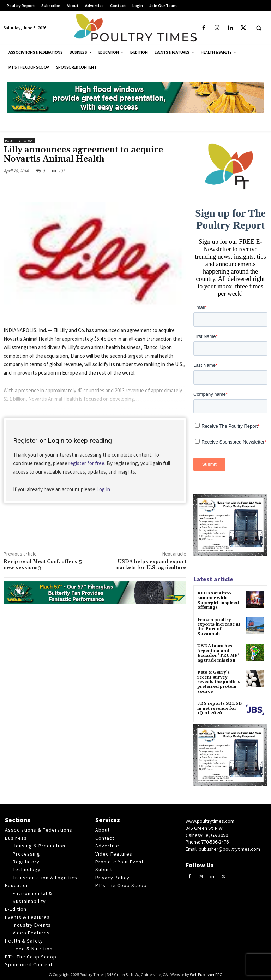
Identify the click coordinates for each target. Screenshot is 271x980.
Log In (103, 489)
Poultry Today (19, 141)
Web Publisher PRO (206, 973)
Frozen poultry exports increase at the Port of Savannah (219, 626)
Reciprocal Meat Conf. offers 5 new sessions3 (43, 565)
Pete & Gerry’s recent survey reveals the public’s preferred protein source (219, 681)
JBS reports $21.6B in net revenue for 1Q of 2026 (219, 707)
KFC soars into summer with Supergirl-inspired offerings (218, 600)
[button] (259, 28)
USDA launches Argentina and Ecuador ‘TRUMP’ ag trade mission (218, 652)
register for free (86, 463)
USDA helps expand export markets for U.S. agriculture (151, 565)
